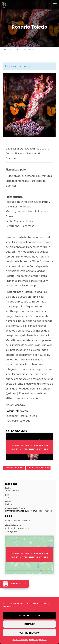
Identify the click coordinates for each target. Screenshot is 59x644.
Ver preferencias (29, 633)
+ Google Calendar (14, 468)
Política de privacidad (38, 640)
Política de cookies (20, 640)
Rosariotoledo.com (17, 411)
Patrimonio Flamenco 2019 (17, 511)
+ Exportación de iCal (38, 468)
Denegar (30, 624)
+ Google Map (12, 532)
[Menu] (54, 5)
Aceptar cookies (30, 615)
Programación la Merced (41, 511)
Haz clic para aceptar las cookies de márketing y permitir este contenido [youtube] (29, 447)
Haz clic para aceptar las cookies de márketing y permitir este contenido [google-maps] (29, 555)
